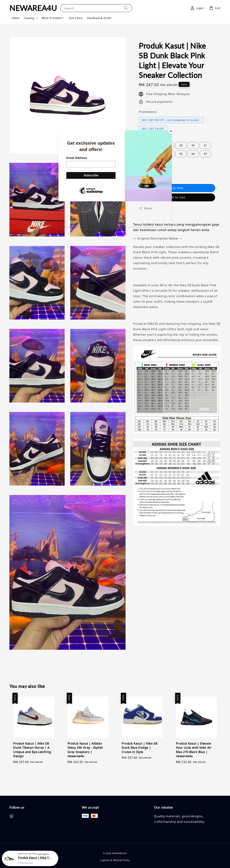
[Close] (171, 131)
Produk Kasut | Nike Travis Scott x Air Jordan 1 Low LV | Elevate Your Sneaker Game (35, 858)
